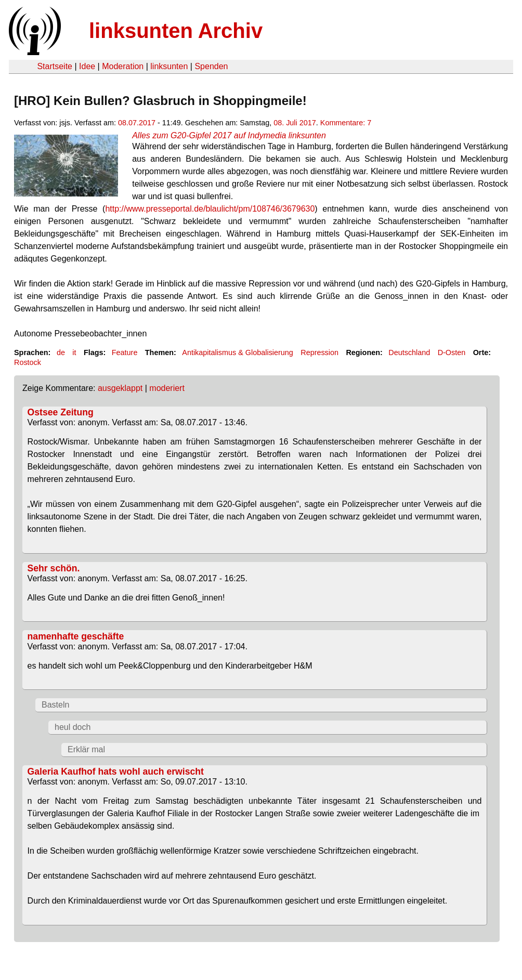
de (61, 352)
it (74, 352)
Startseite (55, 66)
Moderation (123, 66)
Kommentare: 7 (346, 123)
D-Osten (452, 352)
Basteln (55, 705)
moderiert (167, 388)
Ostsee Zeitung (61, 412)
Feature (125, 352)
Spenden (211, 66)
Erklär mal (86, 749)
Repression (319, 352)
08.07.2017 (137, 123)
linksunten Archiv (176, 31)
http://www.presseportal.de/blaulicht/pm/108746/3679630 (210, 209)
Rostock (28, 362)
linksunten (169, 66)
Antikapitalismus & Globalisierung (238, 352)
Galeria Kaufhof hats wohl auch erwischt (116, 772)
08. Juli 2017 (295, 123)
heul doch (73, 727)
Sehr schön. (54, 568)
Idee (87, 66)
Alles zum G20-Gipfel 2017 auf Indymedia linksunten (229, 135)
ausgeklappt (120, 388)
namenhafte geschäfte (76, 636)
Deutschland (409, 352)
